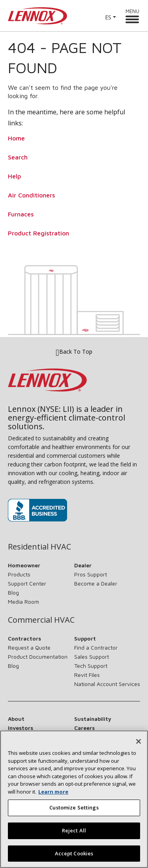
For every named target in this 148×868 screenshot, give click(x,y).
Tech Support (91, 666)
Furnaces (21, 214)
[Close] (139, 744)
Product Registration (38, 233)
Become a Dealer (96, 583)
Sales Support (92, 657)
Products (19, 574)
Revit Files (87, 675)
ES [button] (108, 17)
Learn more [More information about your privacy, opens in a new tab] (53, 794)
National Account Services (107, 684)
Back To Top (74, 352)
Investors (21, 728)
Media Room (23, 602)
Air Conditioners (31, 195)
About (16, 719)
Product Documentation (38, 657)
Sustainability (93, 719)
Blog (13, 592)
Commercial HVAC (41, 620)
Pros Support (91, 574)
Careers (84, 728)
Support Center (27, 583)
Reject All (74, 833)
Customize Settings (74, 810)
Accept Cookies (74, 856)
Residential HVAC (39, 547)
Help (14, 176)
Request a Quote (29, 647)
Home (16, 138)
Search (18, 157)
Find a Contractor (96, 647)
